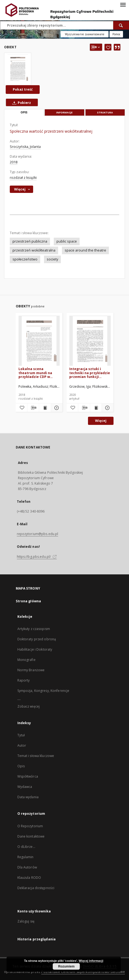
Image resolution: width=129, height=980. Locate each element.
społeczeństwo (25, 259)
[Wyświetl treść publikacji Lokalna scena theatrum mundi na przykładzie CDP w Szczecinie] (45, 408)
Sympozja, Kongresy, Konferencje (43, 691)
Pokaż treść (23, 89)
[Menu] (123, 4)
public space (67, 241)
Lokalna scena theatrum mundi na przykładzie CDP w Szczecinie (35, 373)
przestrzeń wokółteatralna (34, 250)
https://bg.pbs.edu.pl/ (37, 557)
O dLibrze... (26, 847)
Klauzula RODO (29, 878)
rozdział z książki (23, 178)
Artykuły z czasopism (34, 629)
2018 (14, 162)
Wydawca (25, 787)
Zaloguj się (26, 921)
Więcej (101, 421)
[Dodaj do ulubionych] (108, 47)
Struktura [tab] (105, 112)
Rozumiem (66, 966)
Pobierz (21, 103)
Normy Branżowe (31, 670)
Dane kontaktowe (31, 836)
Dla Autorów (27, 867)
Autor (22, 745)
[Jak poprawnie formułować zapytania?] (116, 34)
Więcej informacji (91, 961)
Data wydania (28, 797)
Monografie (26, 660)
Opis (21, 766)
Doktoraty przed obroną (37, 639)
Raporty (24, 680)
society (52, 259)
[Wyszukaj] (121, 25)
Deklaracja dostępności (36, 888)
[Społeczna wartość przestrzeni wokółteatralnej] (18, 69)
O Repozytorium (30, 826)
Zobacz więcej (29, 706)
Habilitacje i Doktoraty (35, 649)
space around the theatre (85, 250)
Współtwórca (28, 776)
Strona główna (29, 601)
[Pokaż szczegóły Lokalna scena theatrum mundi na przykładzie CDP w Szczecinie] (56, 408)
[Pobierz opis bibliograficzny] (33, 408)
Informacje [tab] (64, 112)
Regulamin (26, 857)
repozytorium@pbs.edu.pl (38, 534)
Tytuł (21, 735)
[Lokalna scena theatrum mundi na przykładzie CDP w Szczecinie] (39, 341)
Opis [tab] (24, 112)
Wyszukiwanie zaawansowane (85, 34)
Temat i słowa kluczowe (36, 756)
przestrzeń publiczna (30, 241)
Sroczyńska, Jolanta (25, 147)
